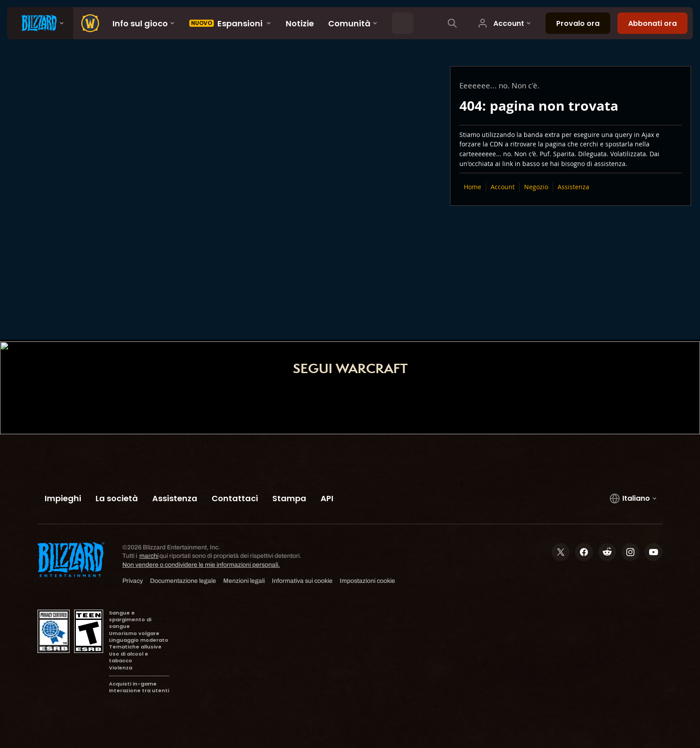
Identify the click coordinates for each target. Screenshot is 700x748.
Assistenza (573, 187)
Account (503, 187)
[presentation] (40, 23)
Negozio (536, 187)
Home (473, 187)
